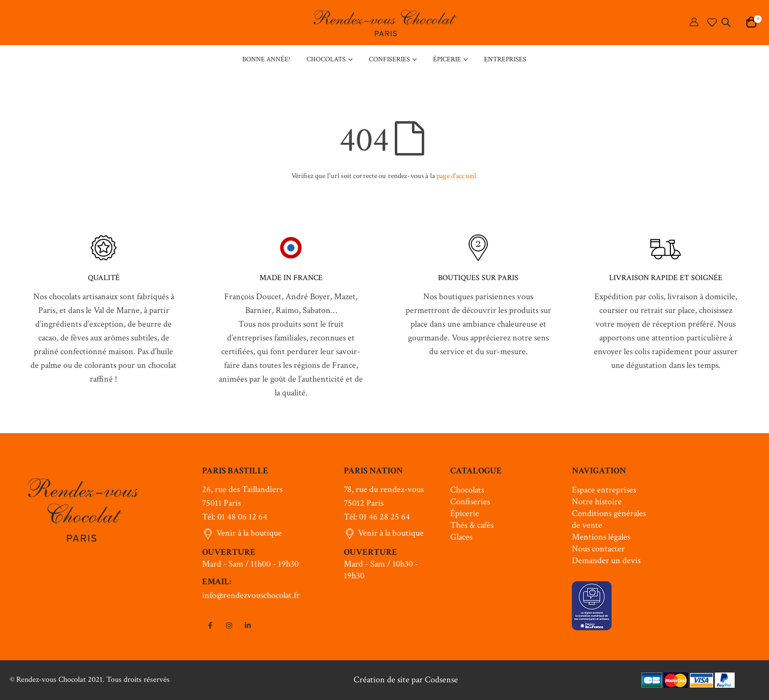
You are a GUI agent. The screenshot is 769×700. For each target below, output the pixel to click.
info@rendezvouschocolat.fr (251, 595)
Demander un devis (606, 560)
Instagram (229, 625)
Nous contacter (598, 549)
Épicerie (465, 513)
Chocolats (467, 490)
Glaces (461, 537)
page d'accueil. (457, 176)
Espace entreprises (604, 490)
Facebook (210, 625)
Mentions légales (601, 537)
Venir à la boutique (249, 533)
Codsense (441, 680)
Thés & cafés (472, 525)
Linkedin (248, 625)
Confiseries (470, 502)
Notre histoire (597, 502)
